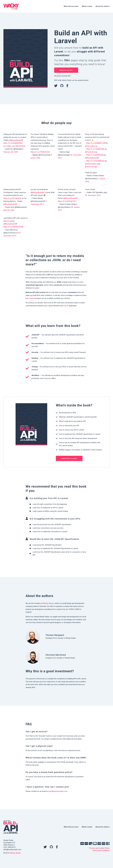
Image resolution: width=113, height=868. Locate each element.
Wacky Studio (48, 603)
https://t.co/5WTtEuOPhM (13, 227)
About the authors (103, 6)
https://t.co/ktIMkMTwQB (96, 143)
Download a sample (69, 458)
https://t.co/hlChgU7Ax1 (67, 201)
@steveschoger (91, 167)
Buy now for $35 (66, 70)
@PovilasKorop (91, 152)
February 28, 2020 (11, 152)
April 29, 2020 (9, 210)
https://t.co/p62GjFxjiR (95, 155)
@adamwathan (91, 164)
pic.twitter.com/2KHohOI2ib (14, 146)
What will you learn (71, 6)
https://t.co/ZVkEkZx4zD (40, 152)
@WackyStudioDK (16, 140)
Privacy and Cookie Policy (99, 848)
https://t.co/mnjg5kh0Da (13, 143)
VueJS (66, 306)
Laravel (32, 298)
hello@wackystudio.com (58, 791)
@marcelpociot (91, 146)
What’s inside (87, 6)
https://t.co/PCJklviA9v (12, 198)
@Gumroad (8, 221)
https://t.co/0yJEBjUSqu (95, 161)
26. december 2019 (93, 195)
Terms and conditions (101, 851)
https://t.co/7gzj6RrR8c (95, 149)
